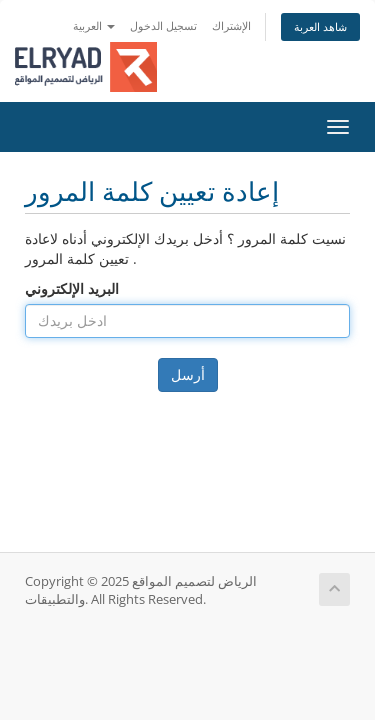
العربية (94, 25)
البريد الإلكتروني (72, 288)
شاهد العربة (320, 26)
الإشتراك (231, 25)
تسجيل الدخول (163, 25)
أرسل (188, 374)
